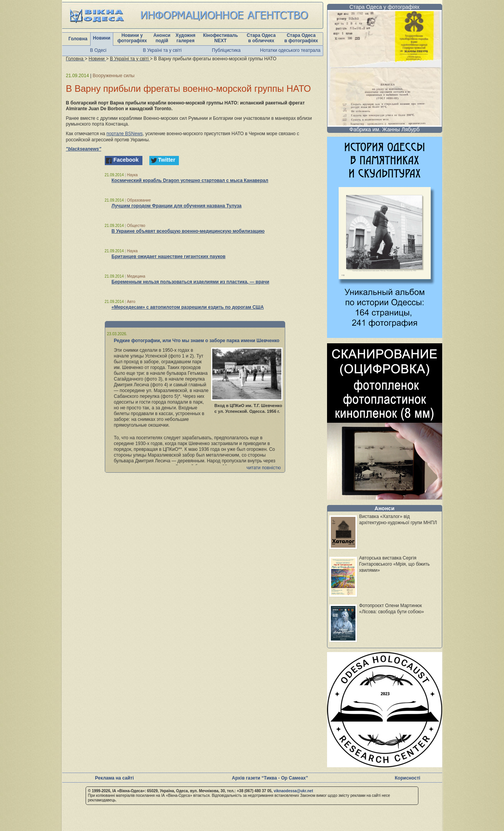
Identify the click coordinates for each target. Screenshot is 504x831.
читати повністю (264, 468)
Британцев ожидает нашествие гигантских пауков (169, 257)
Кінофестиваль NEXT (221, 38)
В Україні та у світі (162, 50)
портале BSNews (125, 134)
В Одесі (98, 50)
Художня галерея (185, 38)
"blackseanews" (84, 149)
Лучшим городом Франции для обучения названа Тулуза (177, 206)
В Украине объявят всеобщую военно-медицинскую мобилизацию (188, 231)
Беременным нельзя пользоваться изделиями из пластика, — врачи (191, 282)
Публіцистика (226, 50)
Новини (102, 38)
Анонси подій (162, 38)
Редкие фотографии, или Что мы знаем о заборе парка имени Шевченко (197, 341)
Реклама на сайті (115, 778)
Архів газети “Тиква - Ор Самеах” (270, 778)
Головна (78, 39)
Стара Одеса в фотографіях (301, 38)
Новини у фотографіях (132, 38)
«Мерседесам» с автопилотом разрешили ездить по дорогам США (188, 307)
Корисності (408, 778)
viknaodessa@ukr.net (293, 791)
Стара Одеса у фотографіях (384, 7)
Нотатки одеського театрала (290, 50)
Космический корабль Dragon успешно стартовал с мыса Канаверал (190, 180)
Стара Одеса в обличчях (261, 38)
